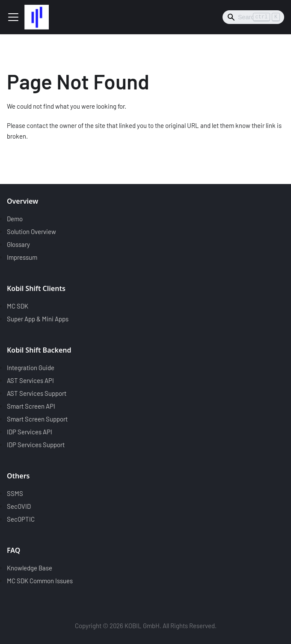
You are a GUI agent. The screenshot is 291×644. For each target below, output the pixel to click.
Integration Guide (31, 368)
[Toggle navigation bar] (13, 17)
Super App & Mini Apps (38, 319)
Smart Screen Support (37, 419)
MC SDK (18, 306)
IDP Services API (30, 432)
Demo (15, 219)
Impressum (22, 257)
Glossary (18, 244)
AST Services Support (37, 393)
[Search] (253, 17)
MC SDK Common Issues (40, 581)
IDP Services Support (36, 445)
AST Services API (30, 380)
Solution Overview (31, 231)
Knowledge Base (30, 568)
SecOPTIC (21, 519)
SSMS (15, 493)
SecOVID (19, 506)
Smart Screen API (31, 406)
